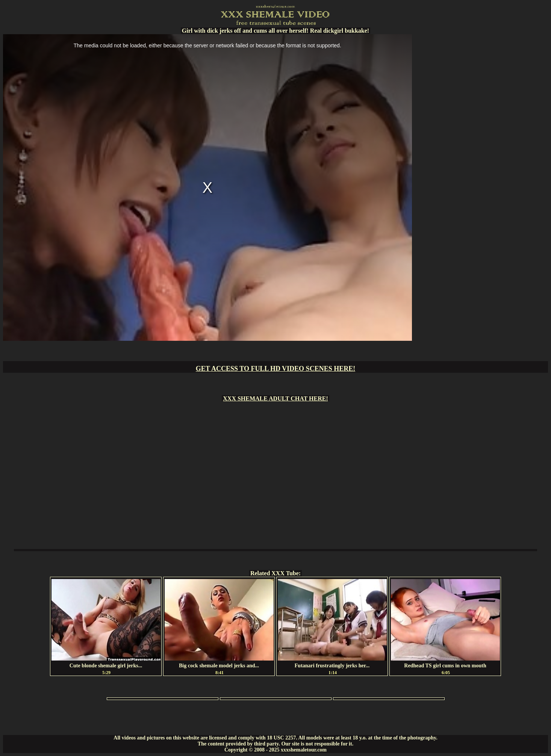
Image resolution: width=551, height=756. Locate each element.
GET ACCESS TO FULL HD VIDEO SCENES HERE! (275, 369)
